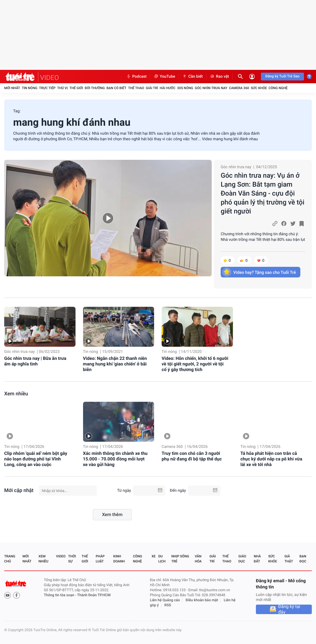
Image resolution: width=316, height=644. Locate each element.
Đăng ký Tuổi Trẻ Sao (282, 76)
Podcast (136, 77)
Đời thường (95, 88)
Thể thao (136, 88)
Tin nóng (30, 88)
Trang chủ (10, 559)
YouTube (164, 77)
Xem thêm (112, 515)
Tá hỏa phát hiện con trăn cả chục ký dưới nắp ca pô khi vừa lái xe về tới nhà (271, 459)
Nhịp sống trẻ (180, 559)
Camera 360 (239, 88)
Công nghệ (278, 88)
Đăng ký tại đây (289, 609)
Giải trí (152, 88)
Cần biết (192, 77)
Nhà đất (257, 559)
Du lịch (162, 559)
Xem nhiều (16, 394)
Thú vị (62, 88)
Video (61, 556)
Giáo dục (242, 559)
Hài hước (168, 88)
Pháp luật (100, 559)
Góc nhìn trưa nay (211, 88)
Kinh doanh (119, 559)
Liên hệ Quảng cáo (165, 600)
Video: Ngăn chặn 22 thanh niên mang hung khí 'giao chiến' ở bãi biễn (115, 364)
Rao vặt (219, 77)
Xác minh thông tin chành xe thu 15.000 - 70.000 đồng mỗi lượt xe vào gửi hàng (115, 459)
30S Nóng (185, 88)
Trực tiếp (47, 88)
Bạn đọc (303, 559)
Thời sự (72, 559)
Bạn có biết (116, 88)
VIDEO (49, 78)
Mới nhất (12, 88)
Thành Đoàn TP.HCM (94, 595)
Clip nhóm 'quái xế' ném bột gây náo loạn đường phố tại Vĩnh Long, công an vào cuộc (36, 459)
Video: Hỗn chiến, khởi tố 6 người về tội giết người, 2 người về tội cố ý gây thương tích (195, 364)
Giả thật (289, 559)
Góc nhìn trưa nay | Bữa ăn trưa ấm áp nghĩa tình (35, 361)
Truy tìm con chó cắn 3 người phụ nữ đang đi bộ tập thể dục (192, 456)
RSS (168, 605)
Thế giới (76, 88)
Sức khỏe (259, 88)
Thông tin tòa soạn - (61, 595)
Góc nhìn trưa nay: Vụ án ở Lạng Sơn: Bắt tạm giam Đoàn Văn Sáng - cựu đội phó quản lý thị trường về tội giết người (262, 193)
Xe (154, 556)
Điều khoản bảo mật (202, 600)
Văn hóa (198, 559)
